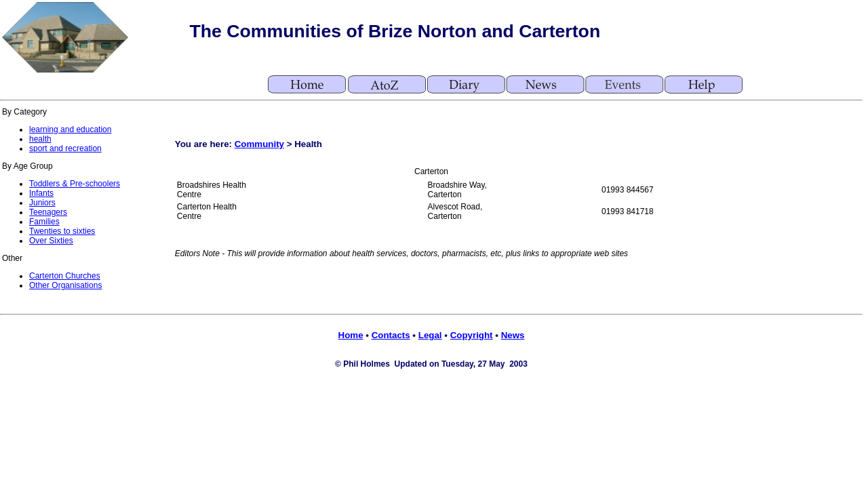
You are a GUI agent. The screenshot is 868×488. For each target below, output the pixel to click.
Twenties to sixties (62, 231)
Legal (430, 335)
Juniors (42, 203)
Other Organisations (65, 285)
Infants (41, 193)
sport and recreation (65, 148)
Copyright (472, 335)
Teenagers (48, 212)
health (40, 139)
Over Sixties (51, 241)
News (513, 335)
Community (259, 144)
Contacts (391, 335)
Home (351, 335)
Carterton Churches (65, 276)
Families (44, 222)
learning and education (70, 129)
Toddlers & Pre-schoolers (75, 184)
